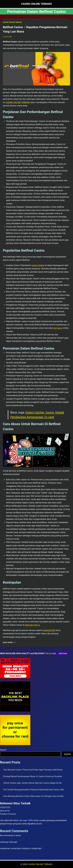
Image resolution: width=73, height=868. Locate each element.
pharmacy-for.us (32, 625)
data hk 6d (5, 811)
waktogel (4, 842)
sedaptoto (26, 848)
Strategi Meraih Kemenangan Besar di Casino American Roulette (33, 776)
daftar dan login (20, 820)
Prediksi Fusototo (8, 814)
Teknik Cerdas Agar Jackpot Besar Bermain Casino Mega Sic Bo (32, 783)
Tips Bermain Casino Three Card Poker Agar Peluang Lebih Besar (33, 770)
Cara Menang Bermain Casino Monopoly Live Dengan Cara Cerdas (33, 796)
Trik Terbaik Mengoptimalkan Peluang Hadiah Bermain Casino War (34, 790)
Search (3, 750)
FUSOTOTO (5, 807)
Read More (9, 642)
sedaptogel (5, 848)
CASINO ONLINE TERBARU (12, 22)
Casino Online (38, 265)
